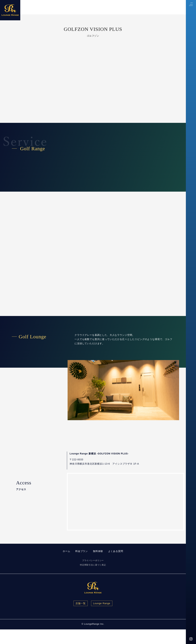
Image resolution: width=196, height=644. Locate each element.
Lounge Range (102, 603)
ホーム (66, 551)
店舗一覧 (81, 603)
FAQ (175, 7)
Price (128, 7)
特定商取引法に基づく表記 (93, 565)
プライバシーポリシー (93, 560)
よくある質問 (116, 551)
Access (160, 7)
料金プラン (82, 551)
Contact (144, 7)
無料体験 (98, 551)
